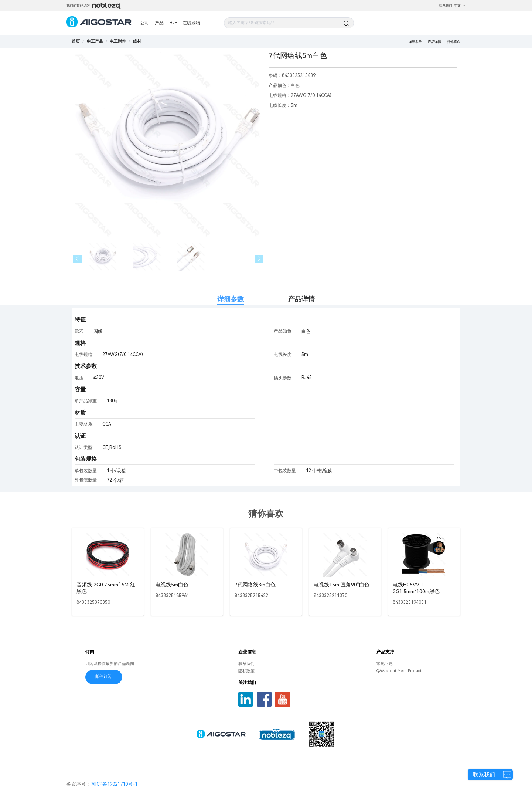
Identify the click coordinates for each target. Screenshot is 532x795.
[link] (95, 41)
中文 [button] (460, 6)
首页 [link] (76, 41)
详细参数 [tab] (231, 299)
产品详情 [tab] (301, 299)
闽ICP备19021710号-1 (114, 784)
